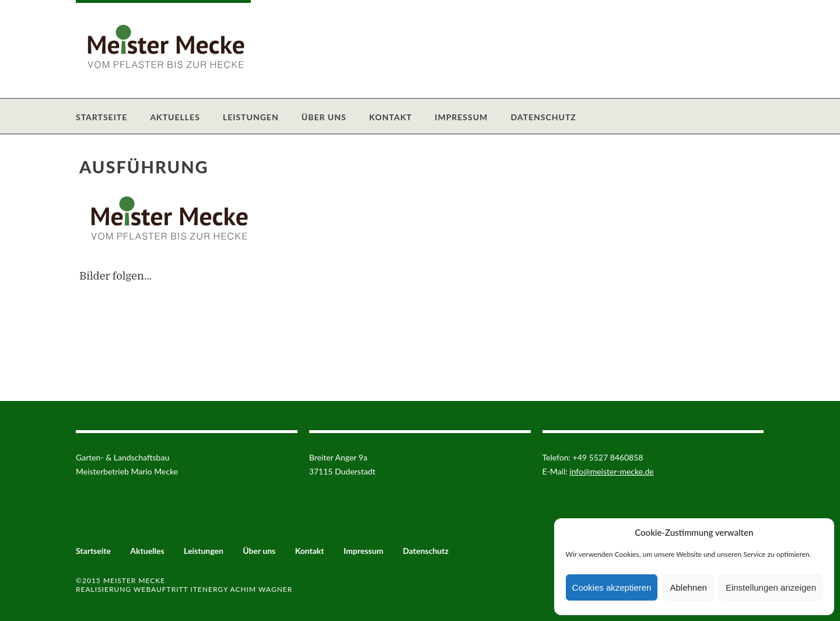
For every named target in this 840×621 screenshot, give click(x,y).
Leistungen (251, 117)
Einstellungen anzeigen (771, 587)
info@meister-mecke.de (611, 471)
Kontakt (391, 117)
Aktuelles (175, 117)
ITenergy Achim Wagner (241, 589)
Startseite (101, 117)
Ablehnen (688, 587)
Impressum (461, 117)
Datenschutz (543, 117)
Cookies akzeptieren (612, 587)
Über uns (324, 117)
